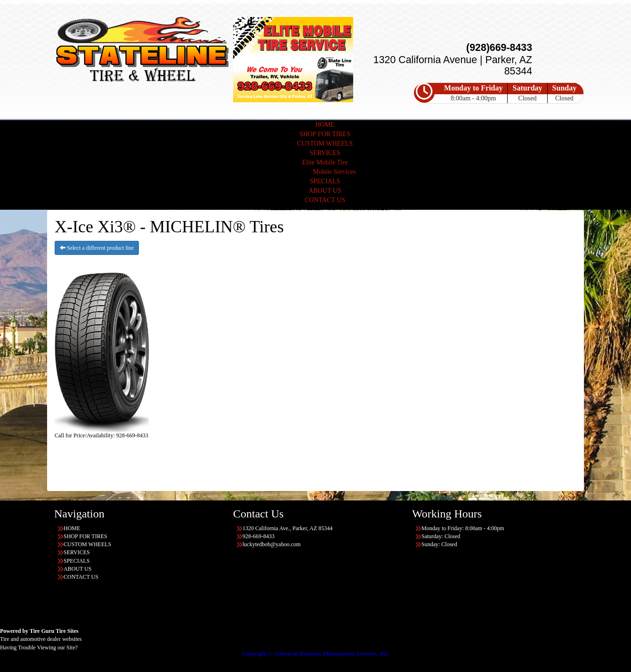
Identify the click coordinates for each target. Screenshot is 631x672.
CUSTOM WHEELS (325, 143)
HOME (325, 125)
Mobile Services (334, 172)
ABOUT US (325, 191)
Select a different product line (97, 248)
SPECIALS (325, 181)
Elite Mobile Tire (325, 162)
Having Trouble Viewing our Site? (39, 647)
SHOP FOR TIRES (325, 134)
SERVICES (325, 153)
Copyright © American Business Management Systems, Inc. (315, 653)
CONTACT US (325, 200)
